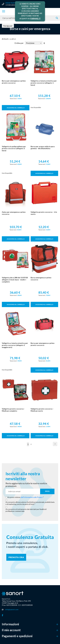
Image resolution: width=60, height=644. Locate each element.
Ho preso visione (25, 497)
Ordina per (19, 43)
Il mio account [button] (11, 630)
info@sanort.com (12, 609)
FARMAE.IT (35, 18)
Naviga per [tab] (8, 26)
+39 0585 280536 (10, 5)
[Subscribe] (47, 491)
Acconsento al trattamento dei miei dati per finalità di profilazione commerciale (26, 510)
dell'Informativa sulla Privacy (32, 497)
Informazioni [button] (10, 624)
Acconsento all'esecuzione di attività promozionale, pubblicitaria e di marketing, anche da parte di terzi (30, 503)
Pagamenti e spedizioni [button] (17, 636)
